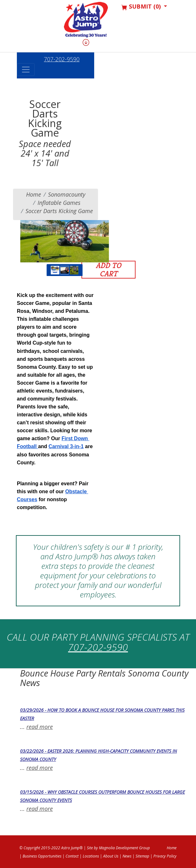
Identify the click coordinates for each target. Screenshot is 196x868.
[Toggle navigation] (26, 70)
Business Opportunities (42, 856)
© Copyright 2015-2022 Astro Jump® (51, 848)
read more (40, 727)
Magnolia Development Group (124, 848)
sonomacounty (67, 194)
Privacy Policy (165, 856)
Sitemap (142, 856)
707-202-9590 (62, 59)
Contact (72, 856)
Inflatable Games (59, 203)
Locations (91, 856)
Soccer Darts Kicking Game (59, 211)
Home (34, 194)
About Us (111, 856)
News (127, 856)
